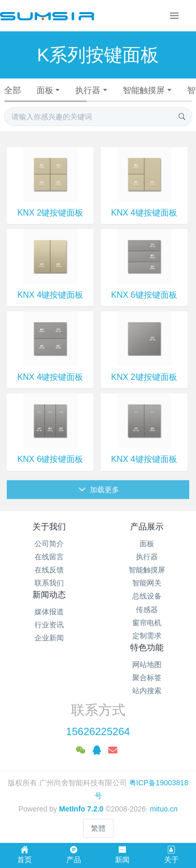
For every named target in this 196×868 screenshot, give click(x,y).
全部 (13, 90)
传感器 (147, 610)
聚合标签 (147, 678)
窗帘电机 (147, 623)
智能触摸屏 (144, 90)
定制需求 (147, 636)
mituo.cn (164, 809)
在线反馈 (49, 570)
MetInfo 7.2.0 (81, 809)
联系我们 (49, 583)
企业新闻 (49, 638)
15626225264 (98, 731)
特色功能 (147, 647)
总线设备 (147, 596)
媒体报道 (49, 612)
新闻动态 (49, 595)
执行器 (88, 90)
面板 (45, 90)
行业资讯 (49, 625)
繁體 (98, 828)
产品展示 (147, 527)
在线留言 (49, 557)
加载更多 (99, 500)
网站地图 (147, 664)
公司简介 (49, 544)
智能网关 (147, 583)
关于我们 (49, 527)
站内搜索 (147, 691)
